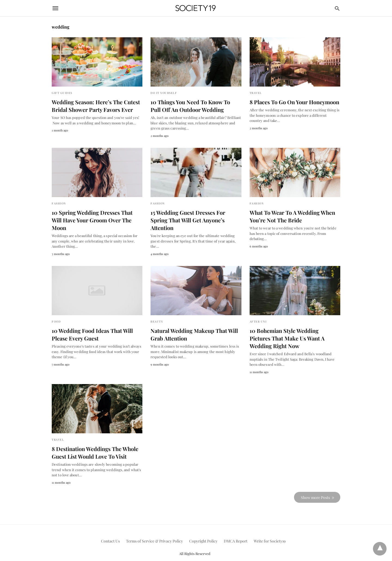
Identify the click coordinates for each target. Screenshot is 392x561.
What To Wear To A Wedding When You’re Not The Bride (292, 216)
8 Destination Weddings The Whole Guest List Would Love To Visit (94, 445)
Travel (256, 93)
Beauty (157, 314)
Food (56, 314)
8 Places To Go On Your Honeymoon (294, 102)
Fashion (59, 203)
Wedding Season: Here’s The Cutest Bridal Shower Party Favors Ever (95, 106)
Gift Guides (62, 93)
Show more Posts (315, 489)
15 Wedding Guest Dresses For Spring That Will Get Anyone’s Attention (196, 216)
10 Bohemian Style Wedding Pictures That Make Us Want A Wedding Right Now (294, 330)
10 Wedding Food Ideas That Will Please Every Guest (91, 327)
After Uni (258, 314)
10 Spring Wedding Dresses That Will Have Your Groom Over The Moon (97, 216)
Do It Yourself (164, 93)
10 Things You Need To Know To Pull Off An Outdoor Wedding (195, 106)
